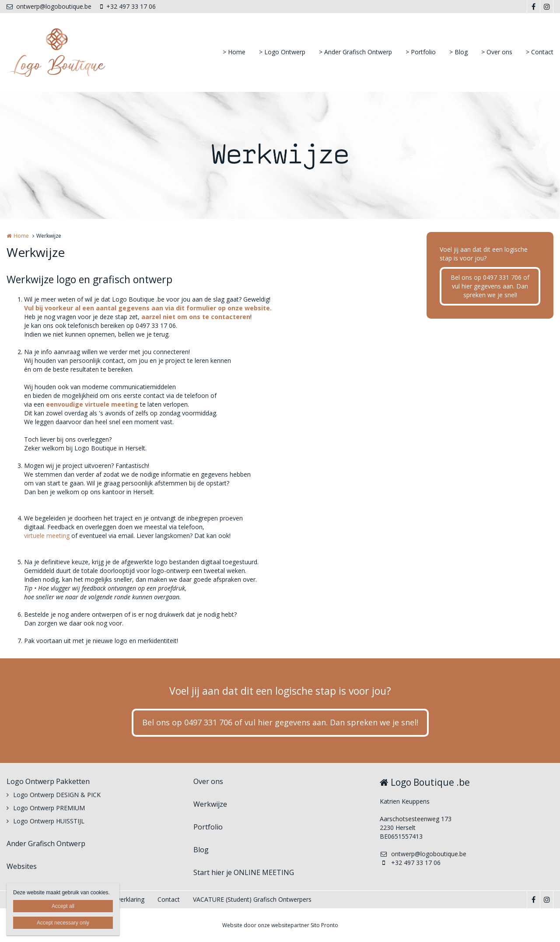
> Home (234, 52)
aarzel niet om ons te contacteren (196, 317)
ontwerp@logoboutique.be (49, 6)
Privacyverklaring (121, 899)
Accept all (63, 906)
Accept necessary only (63, 923)
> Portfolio (421, 52)
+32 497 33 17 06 (128, 6)
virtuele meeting (47, 536)
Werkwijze (210, 804)
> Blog (458, 52)
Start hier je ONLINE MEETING (244, 872)
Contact (169, 899)
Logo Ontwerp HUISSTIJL (49, 821)
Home (21, 236)
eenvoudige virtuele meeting (92, 404)
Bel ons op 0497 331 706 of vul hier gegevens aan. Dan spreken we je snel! (490, 286)
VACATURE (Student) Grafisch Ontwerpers (252, 899)
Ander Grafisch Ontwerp (46, 844)
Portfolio (208, 827)
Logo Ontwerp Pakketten (48, 781)
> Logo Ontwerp (282, 52)
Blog (201, 850)
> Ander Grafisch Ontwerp (355, 52)
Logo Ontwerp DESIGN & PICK (57, 795)
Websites (22, 866)
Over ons (208, 781)
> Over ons (497, 52)
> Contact (540, 52)
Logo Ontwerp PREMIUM (49, 808)
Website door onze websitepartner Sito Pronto (280, 925)
